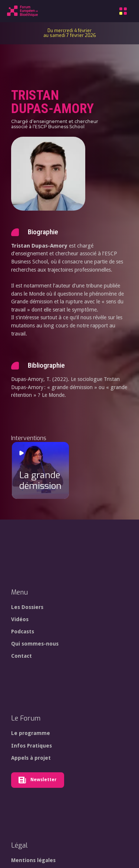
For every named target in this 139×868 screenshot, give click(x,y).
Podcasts (23, 632)
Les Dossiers (27, 607)
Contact (21, 656)
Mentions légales (33, 860)
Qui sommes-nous (35, 644)
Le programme (31, 733)
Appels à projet (31, 758)
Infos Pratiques (32, 746)
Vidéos (20, 619)
